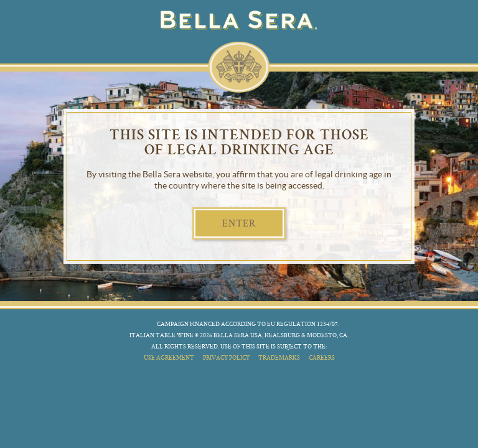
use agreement (169, 357)
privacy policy (226, 357)
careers (322, 357)
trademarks (279, 357)
